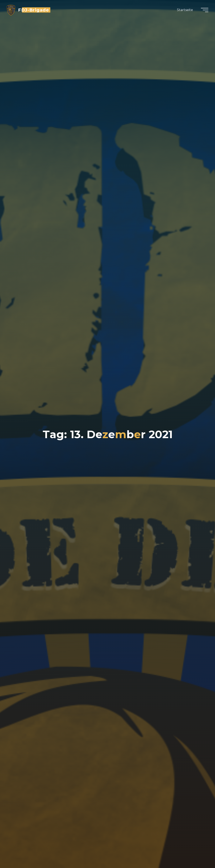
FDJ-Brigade (34, 10)
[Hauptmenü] (205, 10)
